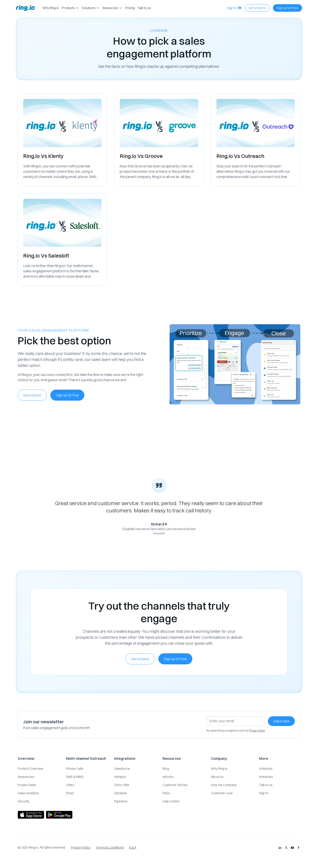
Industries (266, 777)
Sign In (264, 793)
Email (70, 793)
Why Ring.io (51, 8)
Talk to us (144, 8)
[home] (26, 8)
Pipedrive (121, 801)
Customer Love (222, 793)
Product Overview (30, 769)
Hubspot (120, 777)
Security (24, 801)
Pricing (130, 8)
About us (217, 777)
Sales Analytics (28, 793)
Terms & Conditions (110, 847)
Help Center (171, 801)
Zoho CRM (122, 785)
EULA (133, 847)
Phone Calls (75, 769)
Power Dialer (27, 785)
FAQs (166, 793)
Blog (166, 769)
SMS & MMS (75, 777)
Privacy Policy (81, 847)
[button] (71, 8)
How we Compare (224, 785)
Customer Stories (175, 785)
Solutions (266, 769)
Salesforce (122, 769)
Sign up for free (288, 8)
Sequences (26, 777)
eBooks (168, 777)
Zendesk (120, 793)
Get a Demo (257, 8)
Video (70, 785)
